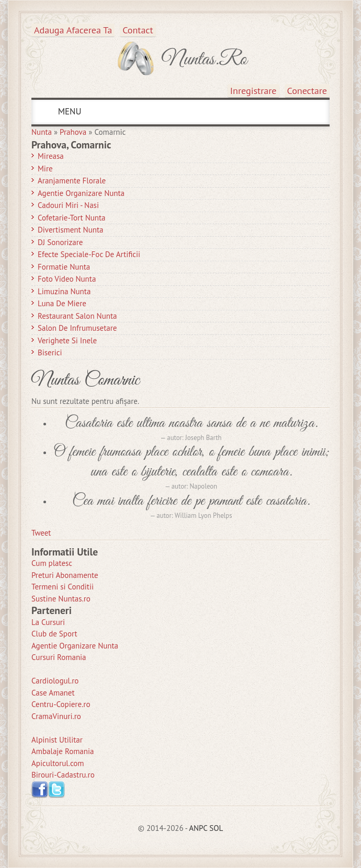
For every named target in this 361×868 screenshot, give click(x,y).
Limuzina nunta (64, 291)
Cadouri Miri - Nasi (68, 205)
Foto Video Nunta (67, 279)
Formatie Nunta (64, 267)
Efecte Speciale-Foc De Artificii (89, 254)
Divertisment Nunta (71, 230)
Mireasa (51, 156)
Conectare (307, 91)
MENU (68, 111)
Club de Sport (54, 634)
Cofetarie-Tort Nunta (72, 218)
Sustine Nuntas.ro (61, 599)
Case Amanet (53, 693)
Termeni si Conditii (63, 587)
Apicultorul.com (58, 763)
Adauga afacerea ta (73, 30)
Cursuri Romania (59, 657)
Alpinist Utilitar (57, 740)
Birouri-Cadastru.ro (63, 775)
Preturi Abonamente (65, 575)
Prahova (73, 132)
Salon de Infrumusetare (77, 328)
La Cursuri (48, 622)
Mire (45, 169)
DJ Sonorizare (60, 242)
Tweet (41, 533)
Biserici (50, 352)
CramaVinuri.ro (56, 716)
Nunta (42, 132)
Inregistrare (253, 91)
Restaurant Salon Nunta (77, 316)
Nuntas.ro (204, 60)
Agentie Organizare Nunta (81, 193)
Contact (138, 30)
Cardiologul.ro (55, 681)
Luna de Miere (62, 303)
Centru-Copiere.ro (61, 704)
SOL (216, 828)
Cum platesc (52, 563)
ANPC (198, 828)
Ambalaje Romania (63, 751)
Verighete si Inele (67, 340)
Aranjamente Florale (72, 181)
